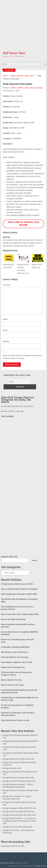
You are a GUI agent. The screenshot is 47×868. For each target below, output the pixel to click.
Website (6, 341)
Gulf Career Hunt (7, 863)
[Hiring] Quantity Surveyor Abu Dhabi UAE (19, 815)
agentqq (39, 88)
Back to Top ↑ (42, 866)
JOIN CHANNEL (8, 416)
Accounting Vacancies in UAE (13, 846)
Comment (7, 285)
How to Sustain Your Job (11, 680)
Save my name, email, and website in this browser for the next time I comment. (22, 357)
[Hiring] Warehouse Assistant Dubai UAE (19, 759)
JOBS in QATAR (17, 76)
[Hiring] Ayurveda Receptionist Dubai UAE (19, 781)
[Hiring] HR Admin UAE (12, 768)
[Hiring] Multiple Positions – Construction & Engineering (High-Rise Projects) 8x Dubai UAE (19, 821)
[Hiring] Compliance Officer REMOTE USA (19, 808)
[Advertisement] (23, 24)
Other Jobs (29, 76)
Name (5, 319)
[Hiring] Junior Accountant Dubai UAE (17, 827)
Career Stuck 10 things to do (13, 667)
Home (5, 76)
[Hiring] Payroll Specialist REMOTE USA (19, 812)
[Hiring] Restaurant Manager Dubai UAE (18, 778)
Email (5, 330)
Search (34, 560)
